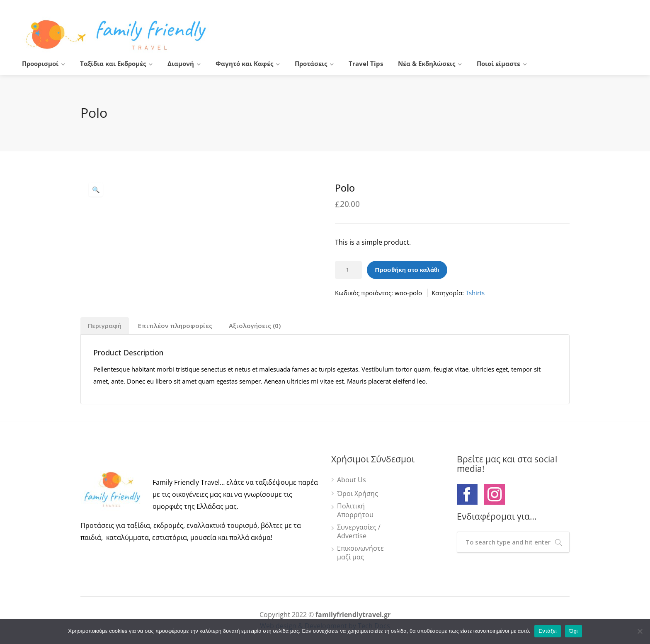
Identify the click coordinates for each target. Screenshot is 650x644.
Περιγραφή (105, 326)
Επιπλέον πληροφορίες (175, 326)
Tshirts (475, 293)
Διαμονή (181, 63)
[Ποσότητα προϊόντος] (348, 270)
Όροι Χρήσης (358, 494)
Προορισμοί (40, 63)
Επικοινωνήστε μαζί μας (360, 553)
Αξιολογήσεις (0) (255, 326)
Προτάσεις (311, 63)
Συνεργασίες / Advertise (359, 532)
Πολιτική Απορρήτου (355, 510)
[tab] (105, 326)
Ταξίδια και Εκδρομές (113, 63)
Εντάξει (548, 631)
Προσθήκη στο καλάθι (407, 270)
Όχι (574, 631)
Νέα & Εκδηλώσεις (427, 63)
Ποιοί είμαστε (498, 63)
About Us (352, 480)
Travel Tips (366, 63)
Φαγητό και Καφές (244, 63)
